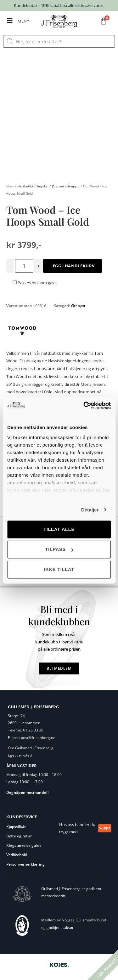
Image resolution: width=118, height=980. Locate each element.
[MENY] (10, 21)
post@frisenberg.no (38, 738)
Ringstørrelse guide (24, 845)
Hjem (10, 186)
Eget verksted (20, 755)
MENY (23, 21)
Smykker (43, 186)
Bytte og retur (19, 836)
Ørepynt (58, 186)
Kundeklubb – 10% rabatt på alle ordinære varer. (59, 5)
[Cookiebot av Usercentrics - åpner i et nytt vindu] (84, 406)
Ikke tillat (59, 569)
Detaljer (90, 510)
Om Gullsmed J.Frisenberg (31, 748)
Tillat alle (59, 529)
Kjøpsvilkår (16, 827)
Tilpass (59, 549)
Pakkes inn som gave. (35, 283)
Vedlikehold (17, 855)
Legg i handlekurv (73, 266)
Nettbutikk (25, 186)
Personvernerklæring (25, 864)
